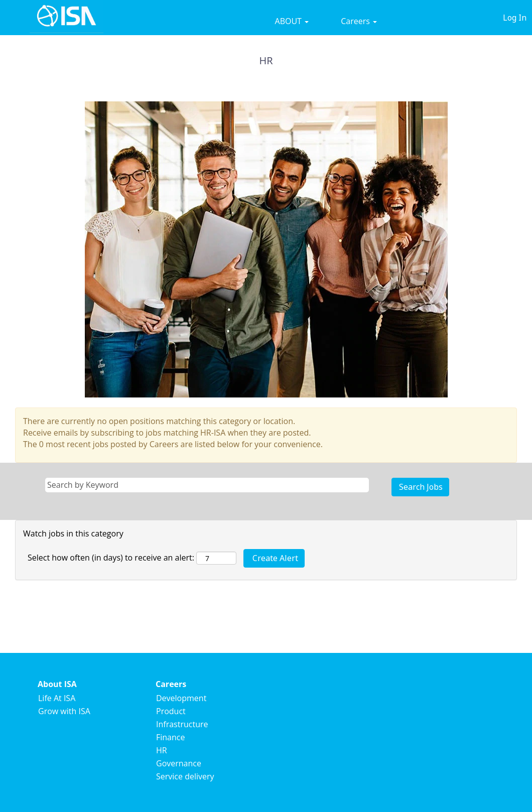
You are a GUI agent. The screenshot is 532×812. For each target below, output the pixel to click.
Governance (179, 763)
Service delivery (185, 776)
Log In (515, 18)
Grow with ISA (64, 711)
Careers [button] (359, 21)
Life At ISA (57, 698)
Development (181, 698)
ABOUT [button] (292, 21)
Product (171, 711)
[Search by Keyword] (207, 485)
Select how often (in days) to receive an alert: (111, 558)
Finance (170, 737)
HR (162, 750)
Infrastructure (182, 724)
